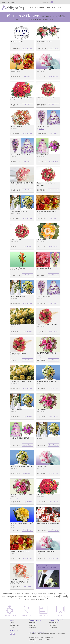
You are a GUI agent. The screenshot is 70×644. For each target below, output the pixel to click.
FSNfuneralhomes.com (44, 639)
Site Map (12, 627)
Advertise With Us (6, 2)
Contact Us (32, 626)
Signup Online (53, 626)
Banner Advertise (54, 622)
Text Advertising (53, 624)
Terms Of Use (33, 627)
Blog (59, 8)
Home (31, 8)
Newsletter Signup (45, 2)
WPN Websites (53, 627)
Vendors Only (33, 624)
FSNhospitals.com (34, 641)
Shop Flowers (27, 48)
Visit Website (53, 48)
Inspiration (51, 8)
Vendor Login (14, 2)
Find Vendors (40, 8)
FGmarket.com (33, 639)
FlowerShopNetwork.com (46, 638)
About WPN (12, 622)
